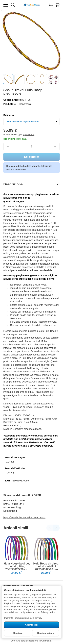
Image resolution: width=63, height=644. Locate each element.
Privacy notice (48, 612)
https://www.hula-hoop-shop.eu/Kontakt (24, 518)
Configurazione (45, 633)
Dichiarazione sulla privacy (29, 618)
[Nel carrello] (32, 157)
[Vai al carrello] (57, 5)
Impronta (9, 618)
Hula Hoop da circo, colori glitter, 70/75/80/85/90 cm (17, 566)
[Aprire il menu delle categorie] (6, 5)
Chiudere (18, 633)
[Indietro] (50, 528)
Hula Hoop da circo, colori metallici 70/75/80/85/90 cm (46, 566)
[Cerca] (13, 5)
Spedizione (29, 134)
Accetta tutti (32, 625)
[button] (8, 79)
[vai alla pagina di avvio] (31, 5)
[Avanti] (56, 528)
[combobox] (32, 122)
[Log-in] (51, 5)
